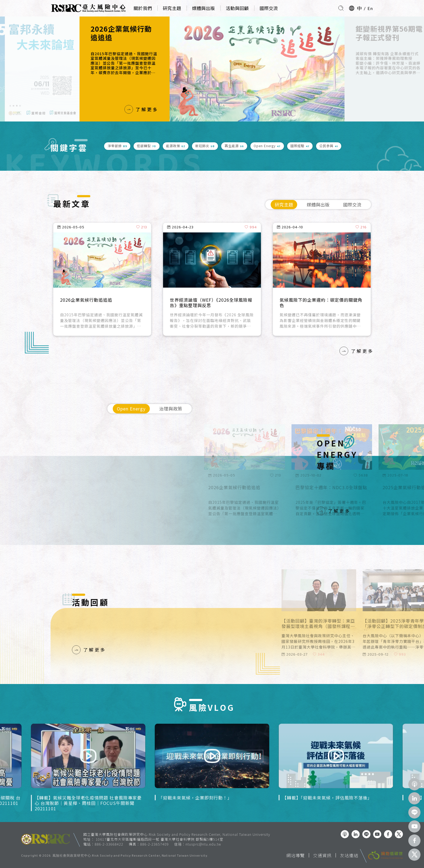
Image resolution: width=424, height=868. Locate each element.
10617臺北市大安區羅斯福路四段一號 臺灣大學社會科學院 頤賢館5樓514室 (160, 839)
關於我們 (143, 8)
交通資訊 (322, 855)
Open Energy (131, 409)
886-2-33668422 (109, 844)
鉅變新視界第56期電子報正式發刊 (389, 33)
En (370, 8)
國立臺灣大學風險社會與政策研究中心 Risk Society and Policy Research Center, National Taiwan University (177, 834)
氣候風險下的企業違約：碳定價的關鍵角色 (321, 303)
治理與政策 (171, 409)
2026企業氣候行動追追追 (121, 33)
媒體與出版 (203, 8)
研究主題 (172, 8)
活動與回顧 (237, 8)
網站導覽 (296, 855)
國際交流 (269, 8)
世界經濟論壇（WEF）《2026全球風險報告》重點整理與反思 (211, 303)
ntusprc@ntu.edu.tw (203, 844)
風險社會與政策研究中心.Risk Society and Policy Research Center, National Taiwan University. (130, 856)
